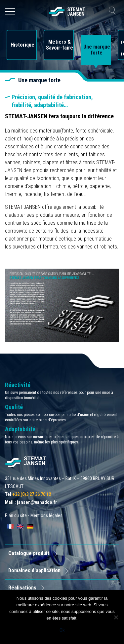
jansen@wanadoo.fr (37, 502)
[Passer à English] (20, 526)
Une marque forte (97, 50)
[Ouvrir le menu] (10, 12)
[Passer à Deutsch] (30, 526)
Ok (62, 630)
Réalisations (22, 588)
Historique (22, 45)
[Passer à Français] (10, 526)
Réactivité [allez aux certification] (18, 385)
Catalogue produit (29, 553)
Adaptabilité (20, 429)
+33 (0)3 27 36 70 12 (32, 494)
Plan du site (16, 515)
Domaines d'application (34, 570)
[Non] (116, 617)
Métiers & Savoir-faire (60, 45)
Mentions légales (46, 515)
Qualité (14, 407)
